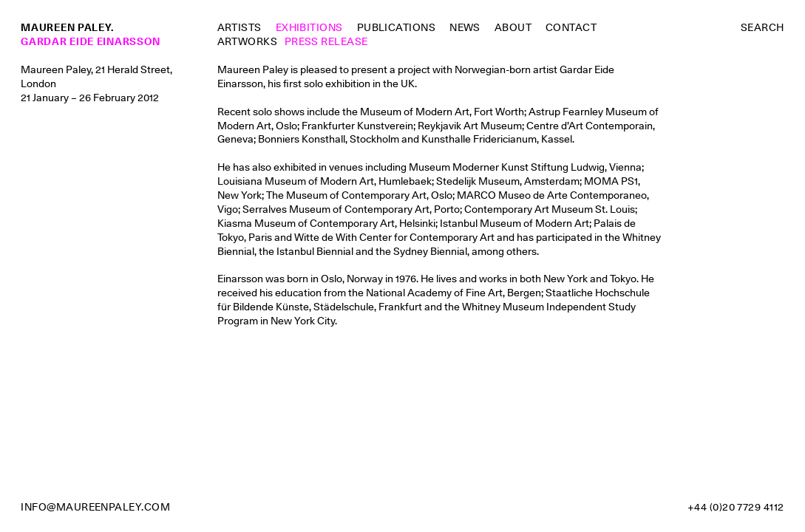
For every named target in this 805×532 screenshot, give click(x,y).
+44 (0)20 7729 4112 (736, 507)
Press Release (326, 41)
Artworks (248, 41)
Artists (240, 27)
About (513, 27)
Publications (397, 27)
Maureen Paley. (67, 27)
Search (762, 27)
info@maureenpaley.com (95, 507)
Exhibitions (309, 27)
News (465, 27)
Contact (571, 27)
